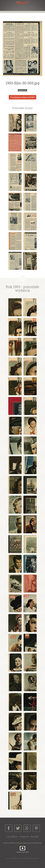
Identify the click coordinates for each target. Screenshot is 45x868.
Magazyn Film (22, 90)
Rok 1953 (13, 287)
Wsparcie (24, 837)
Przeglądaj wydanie (22, 97)
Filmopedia (22, 3)
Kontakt (35, 837)
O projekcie (12, 837)
